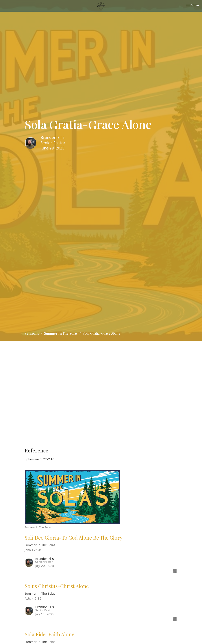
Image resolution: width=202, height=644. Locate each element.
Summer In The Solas (61, 333)
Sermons (32, 333)
